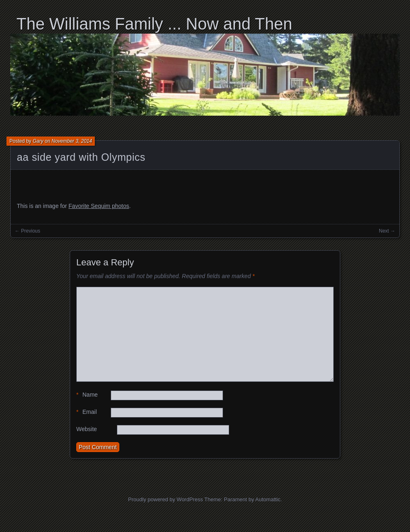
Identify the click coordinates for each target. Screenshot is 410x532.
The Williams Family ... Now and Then (154, 24)
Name (87, 395)
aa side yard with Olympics (81, 157)
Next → (387, 231)
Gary (38, 141)
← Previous (27, 231)
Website (87, 429)
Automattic (268, 499)
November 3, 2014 (72, 141)
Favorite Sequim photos (99, 206)
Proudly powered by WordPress (165, 499)
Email (87, 412)
